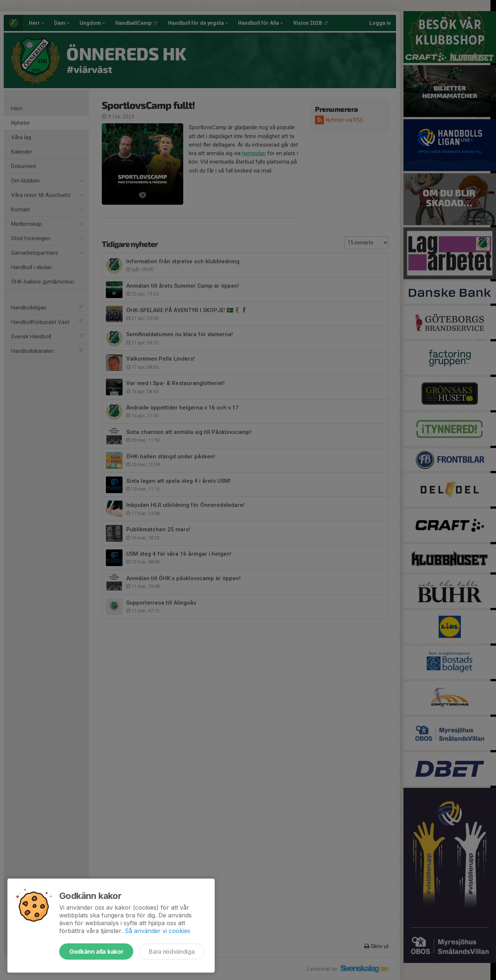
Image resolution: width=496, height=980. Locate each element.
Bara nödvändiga (172, 951)
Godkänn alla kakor (96, 951)
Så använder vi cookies (157, 931)
